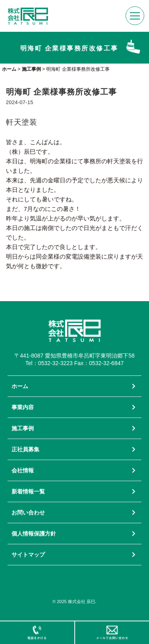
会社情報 (23, 470)
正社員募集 (25, 449)
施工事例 (23, 428)
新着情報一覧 (28, 491)
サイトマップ (28, 555)
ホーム (20, 386)
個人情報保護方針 (34, 534)
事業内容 (23, 407)
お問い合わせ (28, 512)
